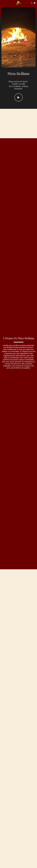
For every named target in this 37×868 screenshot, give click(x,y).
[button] (2, 3)
